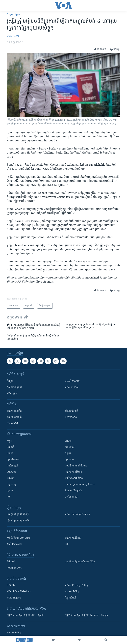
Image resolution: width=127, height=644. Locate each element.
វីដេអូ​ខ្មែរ (11, 381)
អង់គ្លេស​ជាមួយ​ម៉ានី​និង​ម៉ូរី (18, 514)
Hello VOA (13, 424)
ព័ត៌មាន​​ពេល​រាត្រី (14, 417)
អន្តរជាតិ (11, 447)
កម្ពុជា (9, 441)
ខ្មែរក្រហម (69, 460)
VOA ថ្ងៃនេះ (12, 394)
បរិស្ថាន (68, 441)
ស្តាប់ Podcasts (14, 544)
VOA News (13, 36)
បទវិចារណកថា (72, 497)
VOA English (14, 598)
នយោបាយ (12, 472)
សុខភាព (11, 491)
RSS (67, 544)
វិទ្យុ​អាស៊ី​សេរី (70, 598)
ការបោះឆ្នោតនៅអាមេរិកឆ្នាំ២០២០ (80, 485)
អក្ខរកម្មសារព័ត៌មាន (73, 472)
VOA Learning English (78, 514)
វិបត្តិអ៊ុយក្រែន (14, 15)
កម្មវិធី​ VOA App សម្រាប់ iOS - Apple (26, 615)
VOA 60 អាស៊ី (72, 387)
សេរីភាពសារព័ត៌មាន (74, 478)
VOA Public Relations (19, 592)
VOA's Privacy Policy (77, 585)
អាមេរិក (10, 453)
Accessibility (72, 592)
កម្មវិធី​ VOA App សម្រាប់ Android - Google (87, 615)
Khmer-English (73, 491)
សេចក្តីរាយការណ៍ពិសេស (76, 466)
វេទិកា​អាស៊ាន (71, 417)
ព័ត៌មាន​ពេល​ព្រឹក (14, 411)
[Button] (100, 49)
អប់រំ (9, 497)
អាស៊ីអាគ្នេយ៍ (12, 466)
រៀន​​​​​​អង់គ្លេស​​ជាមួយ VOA (18, 521)
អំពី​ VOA (11, 562)
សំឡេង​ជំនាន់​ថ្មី (72, 411)
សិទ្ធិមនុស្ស (12, 485)
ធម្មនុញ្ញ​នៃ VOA (14, 568)
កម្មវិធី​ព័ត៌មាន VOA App (18, 538)
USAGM (11, 585)
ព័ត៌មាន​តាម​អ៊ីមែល (73, 538)
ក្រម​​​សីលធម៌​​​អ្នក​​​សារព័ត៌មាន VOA (80, 562)
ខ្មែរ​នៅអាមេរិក (13, 460)
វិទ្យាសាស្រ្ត (70, 447)
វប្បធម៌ (68, 453)
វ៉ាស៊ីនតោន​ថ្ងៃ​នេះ (15, 387)
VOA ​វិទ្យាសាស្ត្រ (73, 381)
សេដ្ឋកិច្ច (11, 478)
